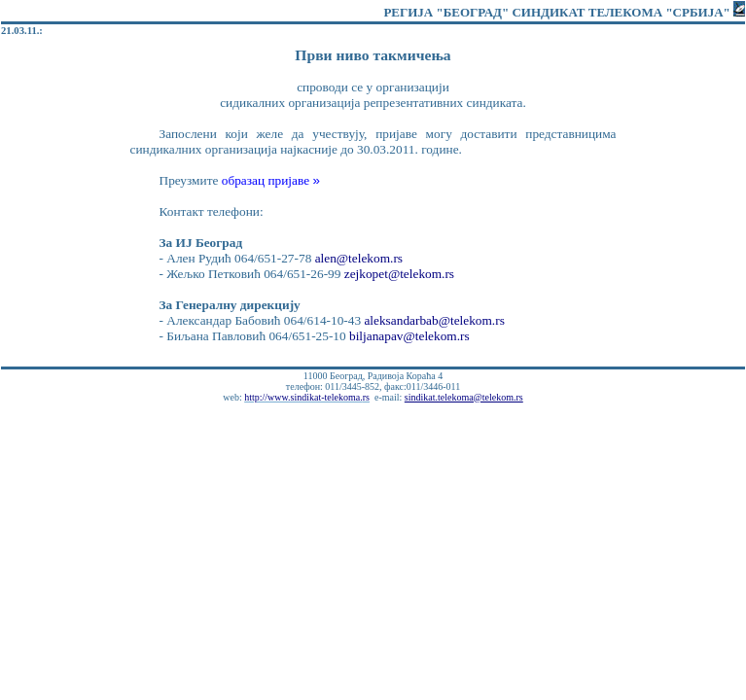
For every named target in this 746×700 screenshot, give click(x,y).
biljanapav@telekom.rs (409, 336)
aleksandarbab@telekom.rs (434, 320)
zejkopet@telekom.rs (399, 274)
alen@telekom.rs (359, 258)
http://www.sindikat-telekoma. (307, 397)
